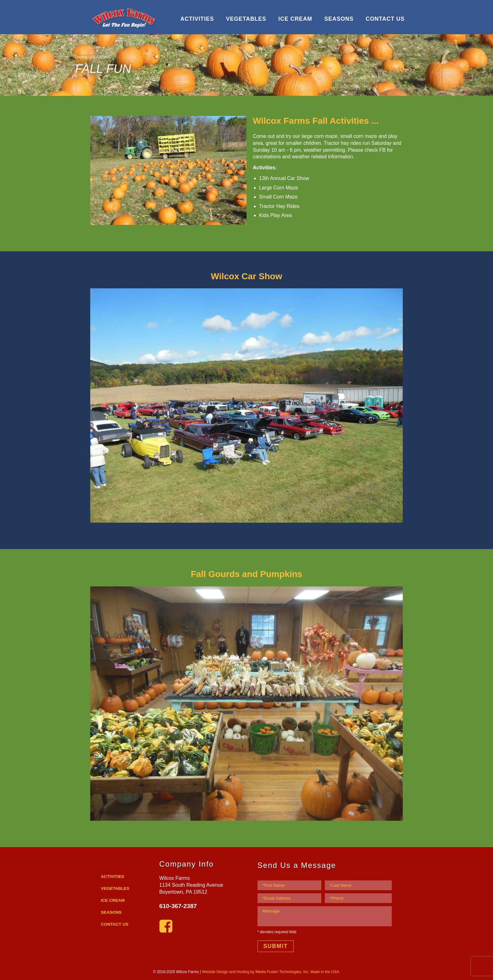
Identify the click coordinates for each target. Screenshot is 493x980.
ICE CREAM (295, 19)
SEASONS (339, 19)
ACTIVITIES (197, 19)
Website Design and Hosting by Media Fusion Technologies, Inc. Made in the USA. (271, 972)
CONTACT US (385, 19)
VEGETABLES (246, 19)
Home (82, 57)
